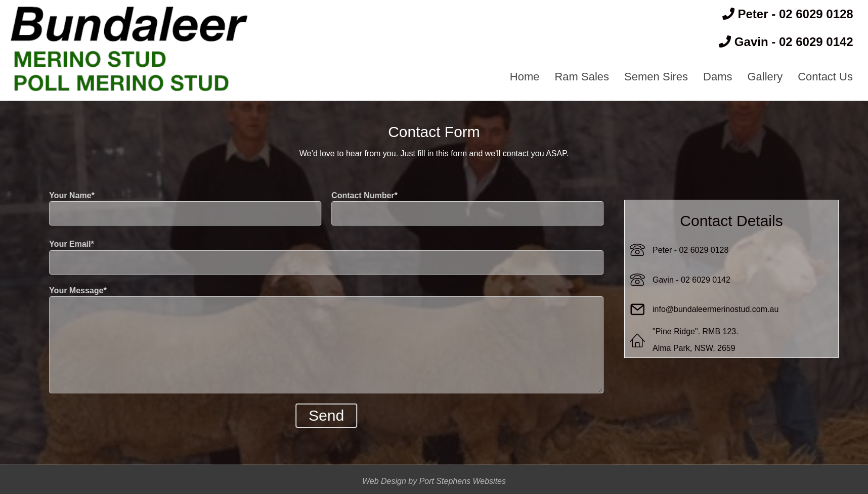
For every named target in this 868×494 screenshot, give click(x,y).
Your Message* (318, 340)
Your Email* (318, 257)
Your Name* (177, 208)
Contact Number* (459, 208)
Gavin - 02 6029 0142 (691, 280)
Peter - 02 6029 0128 (690, 250)
